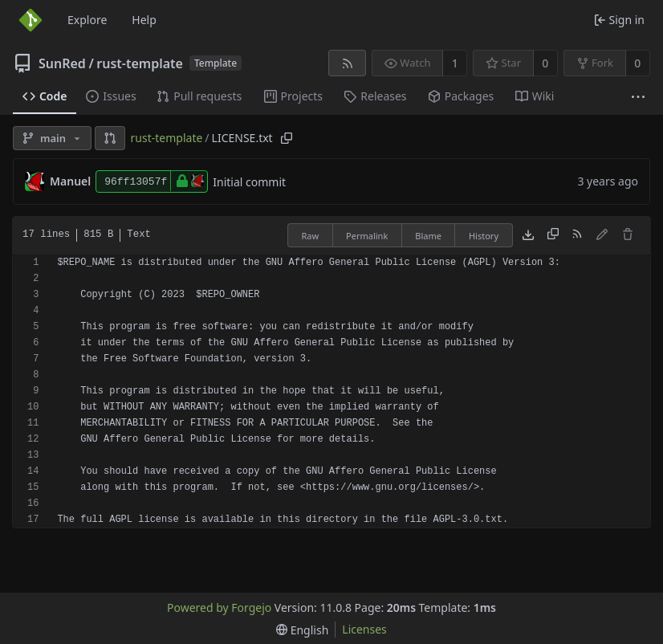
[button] (110, 138)
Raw (310, 236)
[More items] (638, 97)
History (484, 236)
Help (144, 20)
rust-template (140, 63)
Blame (428, 236)
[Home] (31, 20)
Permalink (367, 236)
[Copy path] (287, 138)
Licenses (364, 629)
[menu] (302, 630)
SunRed (62, 63)
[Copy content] (553, 235)
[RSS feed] (347, 63)
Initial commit (249, 182)
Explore (87, 20)
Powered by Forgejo (219, 607)
